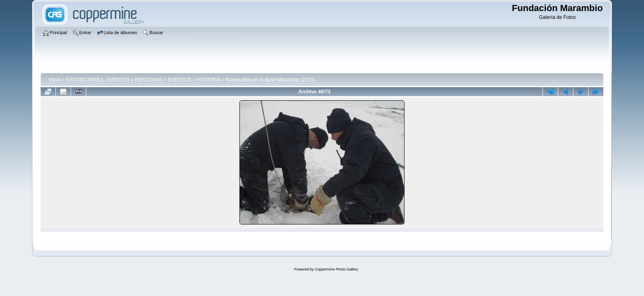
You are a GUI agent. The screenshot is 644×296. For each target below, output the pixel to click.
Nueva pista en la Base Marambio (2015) (270, 80)
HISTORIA (208, 80)
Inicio (55, 80)
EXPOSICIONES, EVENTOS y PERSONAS (114, 80)
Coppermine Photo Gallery (336, 269)
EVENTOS (180, 80)
